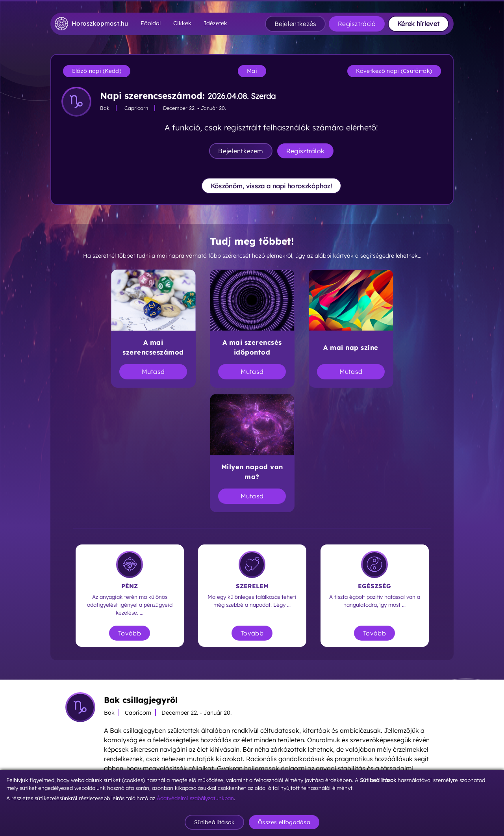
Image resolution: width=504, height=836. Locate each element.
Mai (252, 71)
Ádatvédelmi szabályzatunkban (195, 798)
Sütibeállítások (215, 822)
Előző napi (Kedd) (97, 71)
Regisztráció (357, 24)
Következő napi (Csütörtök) (394, 71)
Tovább (130, 633)
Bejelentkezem (241, 151)
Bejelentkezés (296, 24)
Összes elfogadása (284, 822)
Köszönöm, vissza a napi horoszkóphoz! (271, 186)
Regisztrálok (306, 151)
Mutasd (153, 372)
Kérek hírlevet (418, 24)
